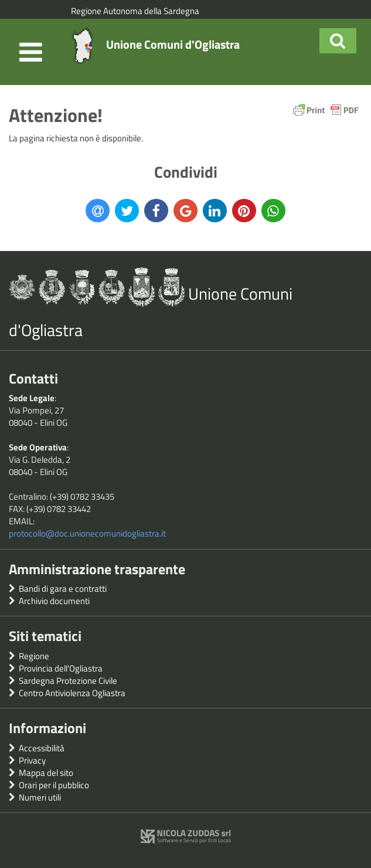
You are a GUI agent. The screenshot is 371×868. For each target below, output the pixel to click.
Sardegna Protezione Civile (68, 681)
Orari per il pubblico (54, 785)
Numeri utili (40, 797)
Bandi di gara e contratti (63, 589)
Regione (34, 656)
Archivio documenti (54, 601)
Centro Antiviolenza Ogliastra (72, 693)
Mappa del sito (46, 773)
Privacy (32, 760)
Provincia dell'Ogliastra (61, 668)
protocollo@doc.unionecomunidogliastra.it (87, 533)
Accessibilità (42, 748)
